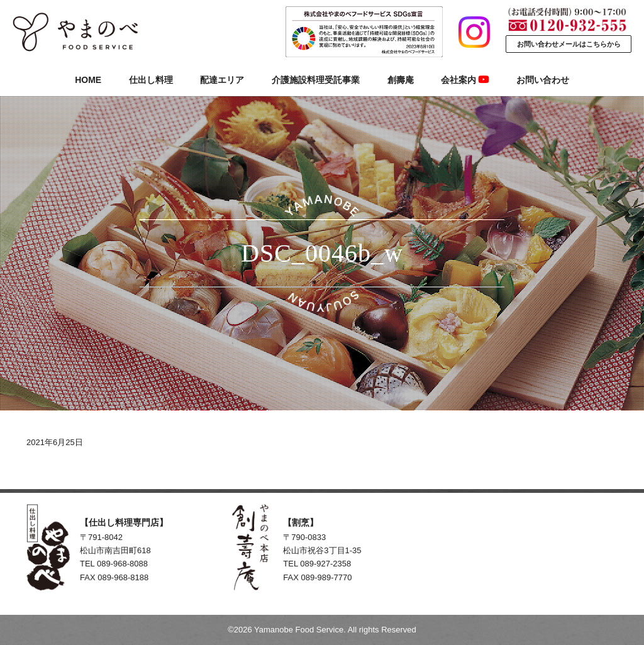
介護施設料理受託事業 (316, 80)
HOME (88, 80)
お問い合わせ (543, 80)
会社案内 (465, 80)
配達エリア (222, 80)
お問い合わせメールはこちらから (569, 44)
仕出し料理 (151, 80)
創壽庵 (401, 80)
